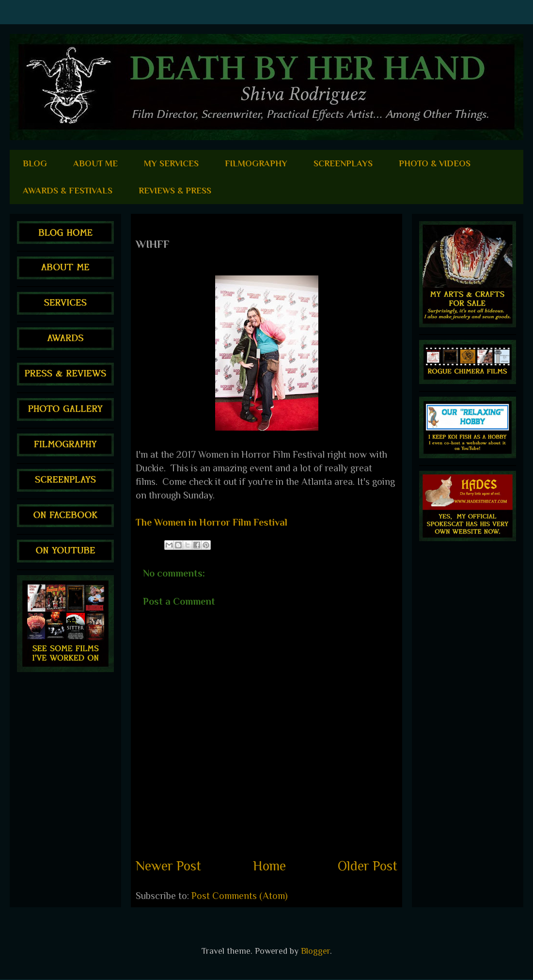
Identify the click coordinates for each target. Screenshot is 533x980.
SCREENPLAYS (343, 163)
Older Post (368, 866)
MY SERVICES (171, 163)
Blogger (315, 951)
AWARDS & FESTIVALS (68, 191)
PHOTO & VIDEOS (435, 163)
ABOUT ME (95, 163)
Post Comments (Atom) (240, 896)
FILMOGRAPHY (256, 163)
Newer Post (168, 866)
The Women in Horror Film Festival (212, 522)
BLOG (35, 163)
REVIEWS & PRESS (175, 191)
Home (269, 866)
